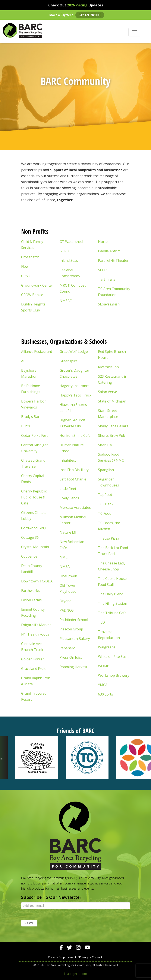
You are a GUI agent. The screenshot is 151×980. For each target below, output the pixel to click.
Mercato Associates (75, 507)
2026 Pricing (77, 5)
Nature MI (68, 532)
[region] (75, 758)
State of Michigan (112, 401)
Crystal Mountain (35, 547)
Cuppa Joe (29, 556)
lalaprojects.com (75, 974)
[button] (25, 758)
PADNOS (67, 610)
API (24, 361)
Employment (67, 957)
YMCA (103, 685)
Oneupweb (68, 576)
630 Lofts (106, 694)
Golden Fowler (33, 659)
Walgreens (107, 647)
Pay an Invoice (90, 15)
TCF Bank (106, 504)
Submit (29, 923)
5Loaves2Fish (109, 304)
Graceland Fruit (33, 669)
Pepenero (67, 648)
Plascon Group (71, 629)
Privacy (84, 957)
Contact (97, 957)
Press (52, 957)
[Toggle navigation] (134, 32)
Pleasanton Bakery (75, 639)
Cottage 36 (30, 537)
